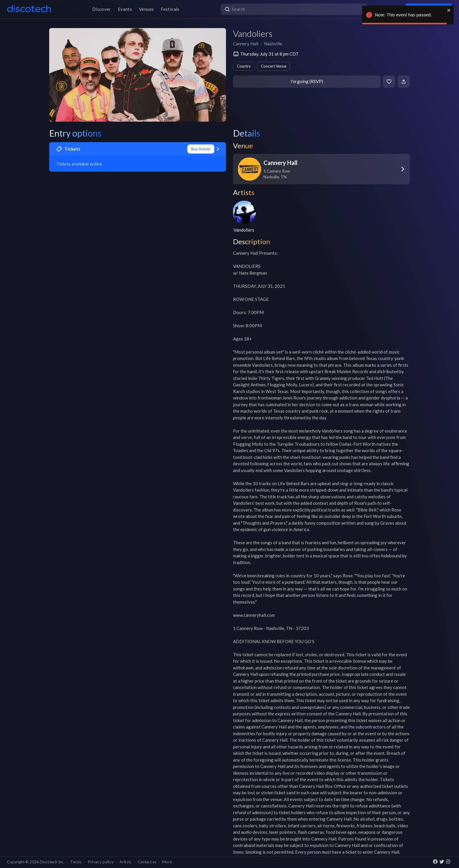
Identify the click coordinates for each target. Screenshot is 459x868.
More (167, 862)
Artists (125, 862)
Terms (76, 862)
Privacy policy (101, 862)
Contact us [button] (147, 862)
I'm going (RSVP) (307, 81)
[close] (449, 10)
